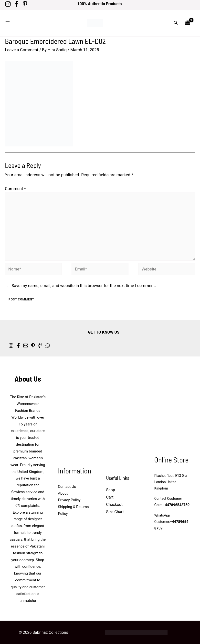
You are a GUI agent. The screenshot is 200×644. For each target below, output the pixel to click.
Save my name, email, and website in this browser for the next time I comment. (84, 283)
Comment (15, 185)
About (63, 490)
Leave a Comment (22, 47)
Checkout (114, 502)
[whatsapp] (78, 343)
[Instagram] (8, 4)
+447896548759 (176, 502)
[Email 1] (38, 343)
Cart (110, 494)
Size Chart (115, 509)
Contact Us (67, 483)
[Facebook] (19, 4)
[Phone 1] (65, 343)
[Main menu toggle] (8, 21)
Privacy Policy (69, 497)
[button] (176, 21)
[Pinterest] (30, 4)
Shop (111, 487)
